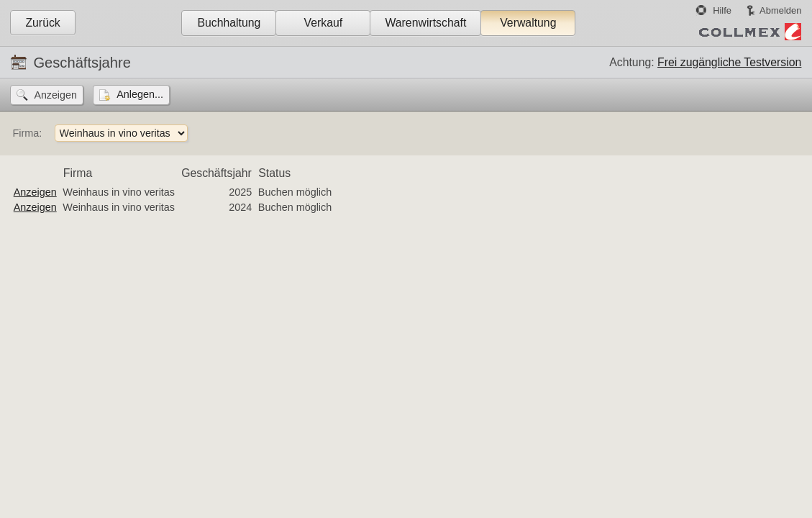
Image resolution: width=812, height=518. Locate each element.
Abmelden (780, 10)
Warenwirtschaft (425, 23)
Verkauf (324, 23)
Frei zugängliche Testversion (729, 62)
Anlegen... (140, 94)
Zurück (42, 23)
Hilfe (722, 10)
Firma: (27, 133)
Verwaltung (528, 23)
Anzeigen (35, 192)
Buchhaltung (229, 23)
